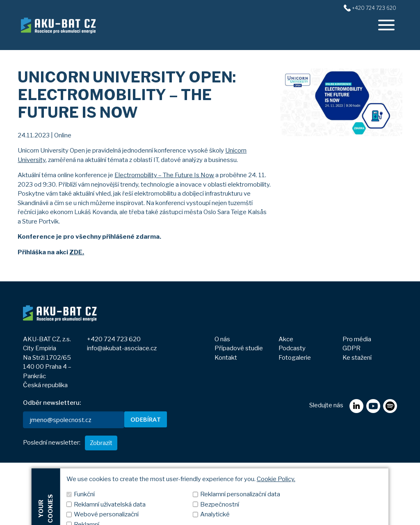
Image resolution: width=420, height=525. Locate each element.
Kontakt (226, 358)
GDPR (352, 348)
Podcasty (292, 348)
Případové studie (239, 348)
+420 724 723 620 (114, 339)
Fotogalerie (295, 358)
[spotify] (390, 456)
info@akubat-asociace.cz (122, 348)
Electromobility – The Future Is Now (164, 175)
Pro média (357, 339)
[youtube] (373, 456)
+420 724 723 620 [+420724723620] (374, 8)
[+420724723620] (347, 8)
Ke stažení (357, 358)
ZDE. (77, 252)
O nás (222, 339)
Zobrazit (101, 505)
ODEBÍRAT (146, 419)
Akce (286, 339)
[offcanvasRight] (387, 25)
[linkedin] (356, 456)
